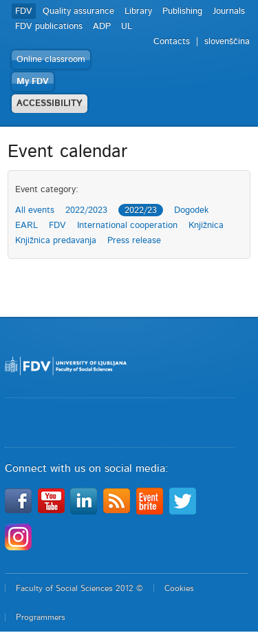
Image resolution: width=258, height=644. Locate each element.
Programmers (41, 617)
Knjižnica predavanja (56, 241)
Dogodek (191, 210)
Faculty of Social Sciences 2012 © (79, 588)
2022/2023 (86, 210)
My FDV (33, 82)
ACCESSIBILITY (50, 104)
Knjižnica (206, 226)
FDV (24, 11)
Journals (229, 11)
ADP (102, 27)
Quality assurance (78, 11)
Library (138, 11)
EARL (26, 226)
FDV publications (49, 27)
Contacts (172, 42)
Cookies (179, 588)
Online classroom (51, 60)
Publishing (182, 11)
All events (35, 210)
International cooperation (127, 226)
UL (127, 27)
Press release (134, 241)
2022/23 (141, 210)
